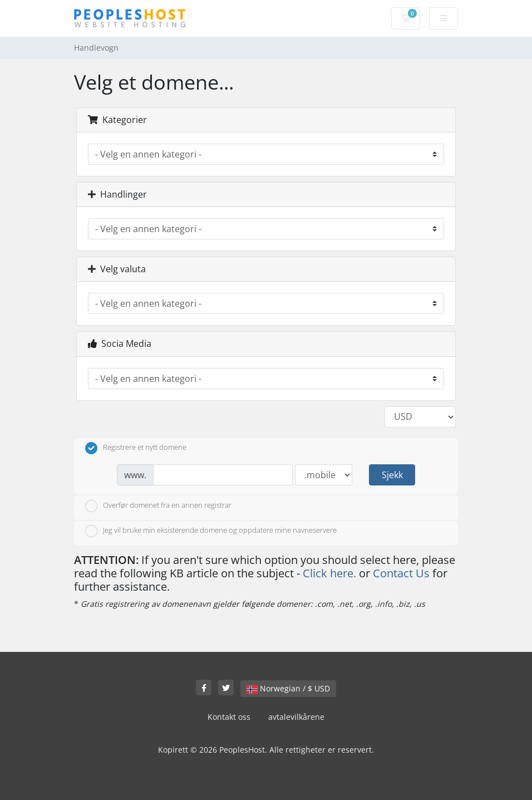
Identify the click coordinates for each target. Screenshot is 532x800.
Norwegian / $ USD (288, 688)
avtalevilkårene (296, 717)
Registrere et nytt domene (136, 448)
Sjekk (392, 475)
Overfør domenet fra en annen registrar (158, 506)
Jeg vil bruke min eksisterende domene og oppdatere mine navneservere (211, 531)
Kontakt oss (229, 717)
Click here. (329, 573)
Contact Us (401, 573)
